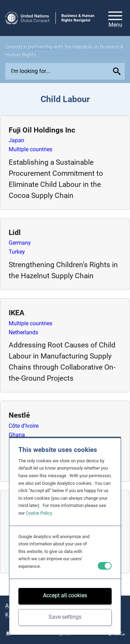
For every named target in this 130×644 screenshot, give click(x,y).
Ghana (17, 435)
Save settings (65, 617)
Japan (16, 140)
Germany (20, 243)
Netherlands (23, 332)
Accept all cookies (65, 595)
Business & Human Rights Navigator (78, 18)
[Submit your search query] (118, 71)
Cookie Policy (39, 513)
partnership (41, 47)
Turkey (17, 252)
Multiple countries (31, 149)
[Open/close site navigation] (115, 18)
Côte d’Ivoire (24, 426)
